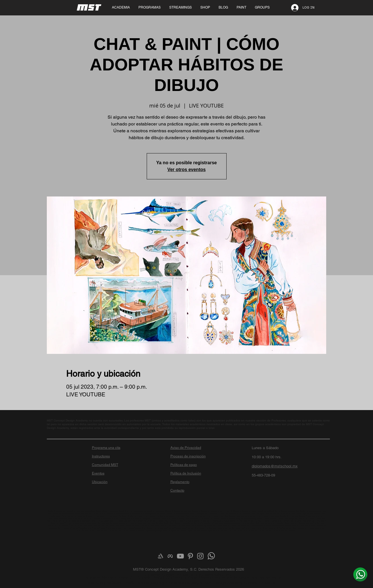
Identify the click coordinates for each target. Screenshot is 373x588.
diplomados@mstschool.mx (275, 466)
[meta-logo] (170, 556)
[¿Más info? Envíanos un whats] (360, 574)
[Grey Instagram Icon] (200, 556)
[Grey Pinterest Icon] (190, 556)
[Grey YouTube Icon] (180, 556)
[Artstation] (160, 556)
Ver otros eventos (186, 170)
